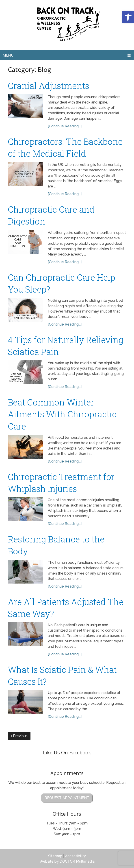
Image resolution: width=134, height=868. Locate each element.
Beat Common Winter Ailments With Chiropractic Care (62, 414)
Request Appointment (67, 798)
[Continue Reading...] (65, 126)
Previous (19, 736)
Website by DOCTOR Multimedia (67, 861)
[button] (128, 17)
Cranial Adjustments (49, 86)
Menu (8, 55)
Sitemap (55, 856)
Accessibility (75, 856)
